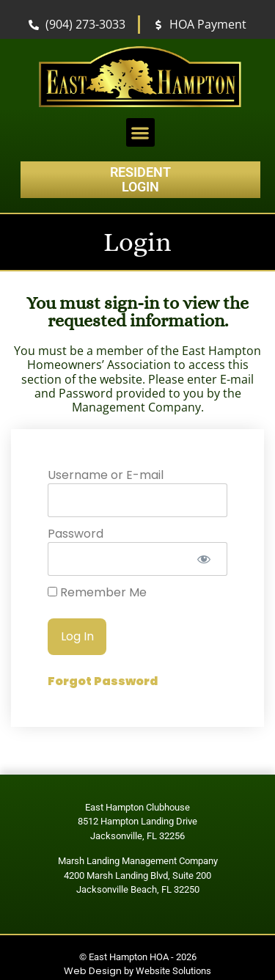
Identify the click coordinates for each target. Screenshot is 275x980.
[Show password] (203, 559)
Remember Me (97, 593)
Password (76, 534)
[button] (140, 132)
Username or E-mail (106, 475)
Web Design (93, 971)
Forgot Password (103, 681)
